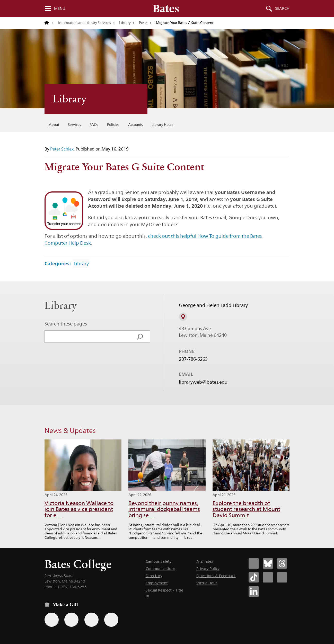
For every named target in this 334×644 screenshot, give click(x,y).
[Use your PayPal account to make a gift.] (91, 620)
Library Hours (162, 125)
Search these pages (66, 324)
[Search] (140, 337)
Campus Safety (159, 561)
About (54, 125)
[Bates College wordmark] (166, 8)
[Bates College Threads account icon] (282, 563)
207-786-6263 (193, 359)
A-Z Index (205, 561)
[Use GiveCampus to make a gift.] (111, 620)
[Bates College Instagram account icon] (268, 577)
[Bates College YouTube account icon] (282, 577)
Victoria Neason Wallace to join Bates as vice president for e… (79, 509)
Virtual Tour (207, 583)
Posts (143, 23)
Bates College (78, 564)
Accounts (135, 125)
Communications (160, 568)
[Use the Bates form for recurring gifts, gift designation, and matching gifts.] (52, 620)
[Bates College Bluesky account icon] (268, 563)
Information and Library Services (85, 23)
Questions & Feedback (216, 576)
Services (74, 125)
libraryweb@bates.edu (203, 382)
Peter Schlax (62, 149)
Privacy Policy (208, 568)
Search (282, 8)
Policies (113, 125)
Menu (60, 8)
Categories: (58, 263)
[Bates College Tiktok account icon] (254, 577)
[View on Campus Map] (183, 317)
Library (125, 23)
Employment (157, 583)
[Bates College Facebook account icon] (254, 563)
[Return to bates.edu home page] (49, 23)
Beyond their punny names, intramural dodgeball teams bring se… (164, 509)
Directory (154, 576)
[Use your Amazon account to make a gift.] (71, 620)
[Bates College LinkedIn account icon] (254, 592)
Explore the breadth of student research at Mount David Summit (246, 509)
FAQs (94, 125)
